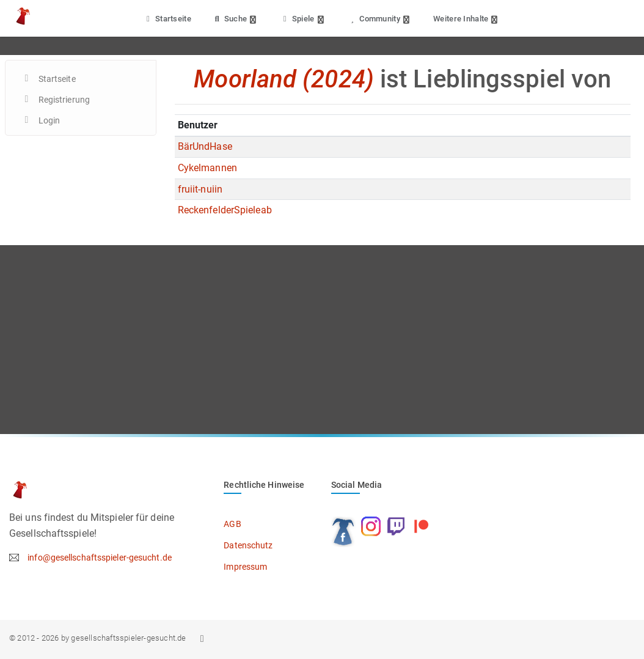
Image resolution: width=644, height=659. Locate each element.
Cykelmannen (207, 168)
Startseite (167, 19)
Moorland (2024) (284, 79)
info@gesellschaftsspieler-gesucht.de (100, 558)
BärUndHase (205, 146)
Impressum (245, 567)
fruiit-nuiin (200, 189)
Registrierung (64, 100)
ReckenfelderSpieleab (225, 210)
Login (49, 120)
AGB (232, 524)
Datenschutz (248, 545)
